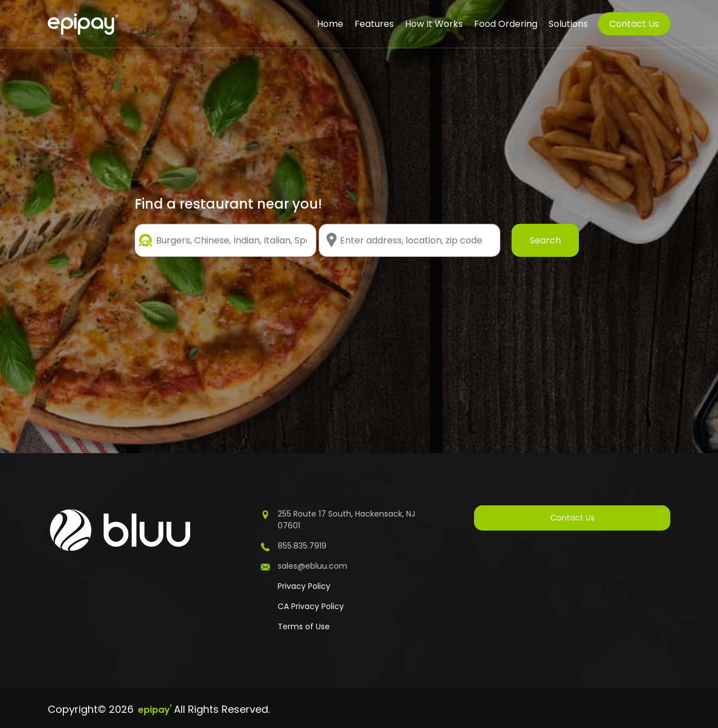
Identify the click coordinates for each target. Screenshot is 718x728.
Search (545, 240)
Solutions (568, 24)
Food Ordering (506, 24)
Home (330, 24)
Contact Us (634, 24)
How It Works (434, 24)
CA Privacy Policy (311, 606)
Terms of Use (304, 626)
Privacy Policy (304, 586)
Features (374, 24)
